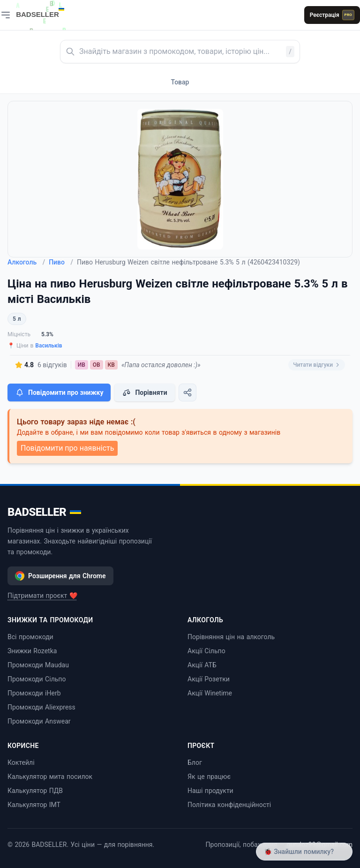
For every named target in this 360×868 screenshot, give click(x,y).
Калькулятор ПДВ (35, 791)
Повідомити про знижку (59, 392)
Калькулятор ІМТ (34, 805)
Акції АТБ (202, 665)
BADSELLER (44, 512)
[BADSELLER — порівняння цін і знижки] (45, 12)
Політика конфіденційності (229, 805)
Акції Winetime (210, 693)
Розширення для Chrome (60, 576)
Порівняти (144, 392)
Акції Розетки (209, 679)
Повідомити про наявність (67, 448)
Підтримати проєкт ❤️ (42, 596)
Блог (195, 762)
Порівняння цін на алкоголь (231, 637)
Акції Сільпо (206, 651)
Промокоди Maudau (38, 665)
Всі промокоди (30, 637)
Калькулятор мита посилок (50, 777)
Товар (180, 82)
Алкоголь (26, 262)
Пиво (61, 262)
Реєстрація (332, 15)
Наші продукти (210, 791)
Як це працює (209, 777)
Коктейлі (21, 762)
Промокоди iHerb (34, 693)
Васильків (49, 346)
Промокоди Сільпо (37, 679)
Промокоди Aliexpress (41, 707)
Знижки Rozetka (32, 651)
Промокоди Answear (39, 721)
